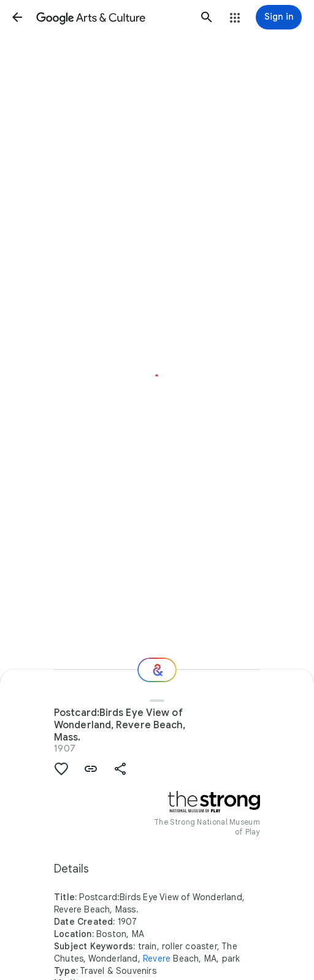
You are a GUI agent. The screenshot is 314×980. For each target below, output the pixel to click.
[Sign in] (279, 17)
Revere (157, 959)
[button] (17, 17)
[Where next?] (157, 670)
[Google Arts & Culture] (112, 17)
